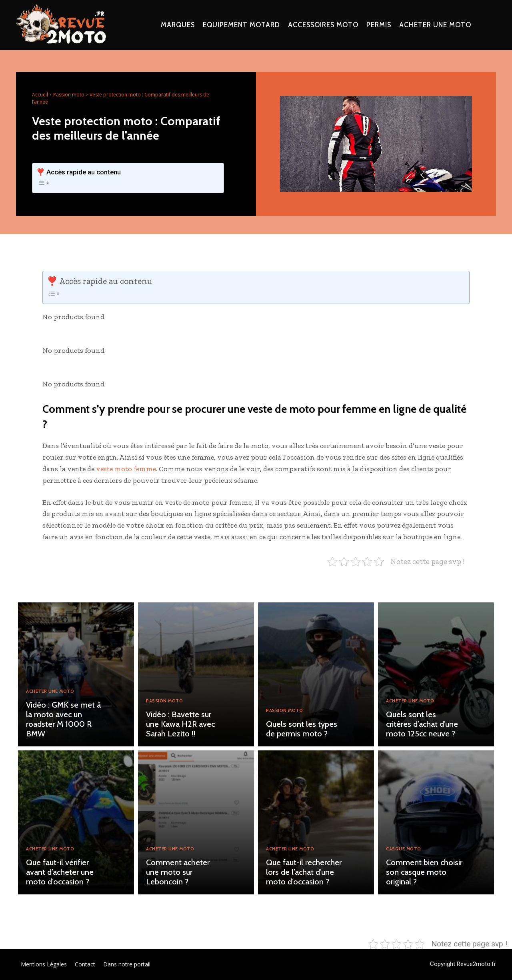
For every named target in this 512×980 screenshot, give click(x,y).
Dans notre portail (127, 964)
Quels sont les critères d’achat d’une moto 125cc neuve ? (422, 724)
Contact (85, 964)
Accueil (40, 95)
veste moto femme (126, 469)
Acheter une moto (54, 691)
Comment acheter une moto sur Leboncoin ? (178, 872)
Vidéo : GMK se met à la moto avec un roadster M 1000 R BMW (63, 719)
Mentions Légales (44, 964)
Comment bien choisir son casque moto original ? (424, 872)
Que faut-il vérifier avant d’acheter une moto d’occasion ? (60, 872)
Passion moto (69, 95)
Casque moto (407, 849)
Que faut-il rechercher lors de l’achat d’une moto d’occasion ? (304, 872)
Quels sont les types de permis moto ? (302, 729)
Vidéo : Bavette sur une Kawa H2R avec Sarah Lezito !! (180, 724)
